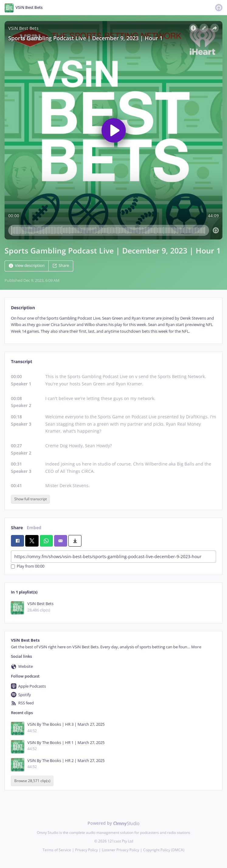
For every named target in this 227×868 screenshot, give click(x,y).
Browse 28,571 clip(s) (32, 781)
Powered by (113, 823)
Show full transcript (31, 499)
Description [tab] (23, 308)
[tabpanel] (113, 325)
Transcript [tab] (22, 361)
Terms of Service (57, 850)
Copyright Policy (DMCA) (164, 850)
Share (61, 266)
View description (27, 266)
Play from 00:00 (28, 567)
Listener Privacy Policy (120, 850)
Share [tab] (17, 528)
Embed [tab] (34, 528)
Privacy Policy (86, 850)
